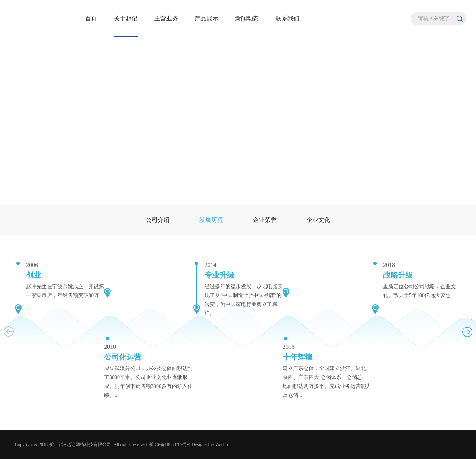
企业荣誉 (265, 220)
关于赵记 (126, 18)
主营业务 (166, 18)
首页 (91, 18)
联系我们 (287, 18)
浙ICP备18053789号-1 (170, 444)
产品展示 (206, 18)
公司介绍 (158, 220)
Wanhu (222, 444)
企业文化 (318, 220)
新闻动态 (247, 18)
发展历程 (211, 220)
